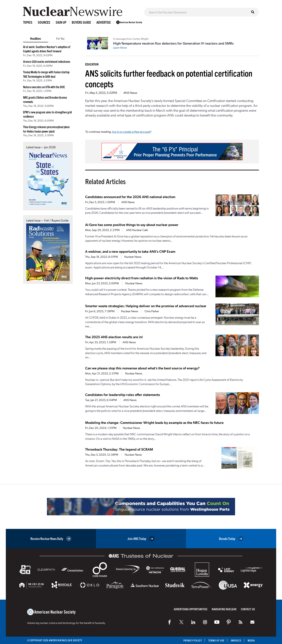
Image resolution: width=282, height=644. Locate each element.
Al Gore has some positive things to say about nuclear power (132, 225)
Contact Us (248, 609)
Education (92, 64)
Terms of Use (216, 640)
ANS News (130, 93)
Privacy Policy (193, 640)
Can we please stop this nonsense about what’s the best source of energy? (142, 368)
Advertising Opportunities (191, 609)
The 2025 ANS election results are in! (114, 337)
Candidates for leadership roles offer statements (123, 394)
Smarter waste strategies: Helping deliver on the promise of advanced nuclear (146, 306)
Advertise (104, 22)
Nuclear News (133, 257)
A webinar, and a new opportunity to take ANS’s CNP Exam (130, 251)
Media (251, 640)
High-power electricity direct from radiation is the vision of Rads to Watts (142, 278)
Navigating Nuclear (224, 609)
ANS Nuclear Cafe (137, 230)
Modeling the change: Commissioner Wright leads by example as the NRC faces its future (154, 422)
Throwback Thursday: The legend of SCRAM (119, 449)
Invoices (236, 640)
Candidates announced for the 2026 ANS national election (130, 197)
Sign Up (61, 22)
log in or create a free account (131, 131)
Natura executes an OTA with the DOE (44, 87)
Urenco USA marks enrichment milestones (47, 61)
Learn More (120, 47)
